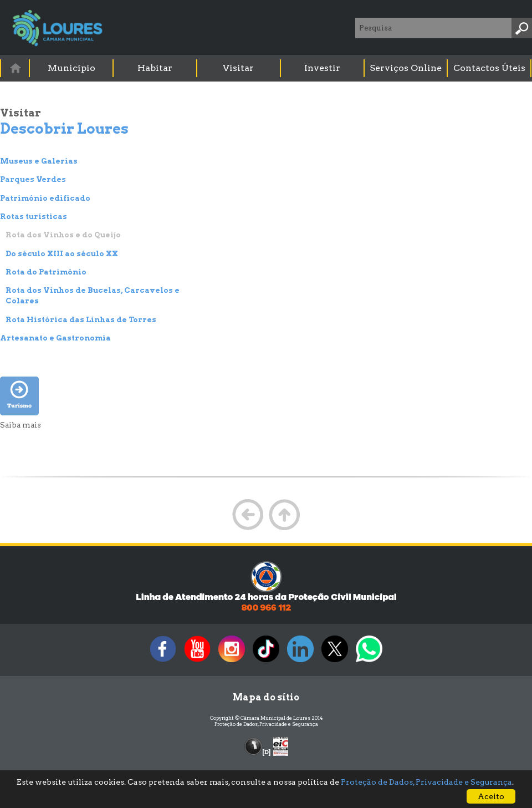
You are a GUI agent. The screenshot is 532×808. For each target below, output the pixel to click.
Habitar (155, 68)
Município (71, 68)
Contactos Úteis (489, 68)
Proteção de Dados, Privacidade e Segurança (266, 724)
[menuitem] (16, 68)
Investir (322, 68)
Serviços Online (406, 68)
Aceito (491, 796)
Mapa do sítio (266, 697)
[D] (266, 752)
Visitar (238, 68)
